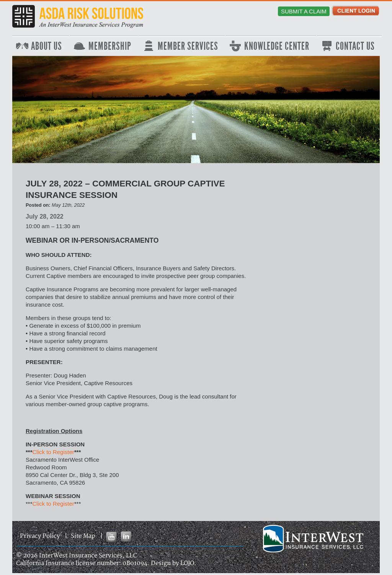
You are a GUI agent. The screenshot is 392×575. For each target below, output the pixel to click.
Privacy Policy (40, 536)
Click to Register (53, 452)
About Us (47, 46)
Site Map (83, 536)
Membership (110, 46)
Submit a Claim (304, 11)
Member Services (188, 46)
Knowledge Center (277, 46)
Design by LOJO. (173, 563)
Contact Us (355, 46)
